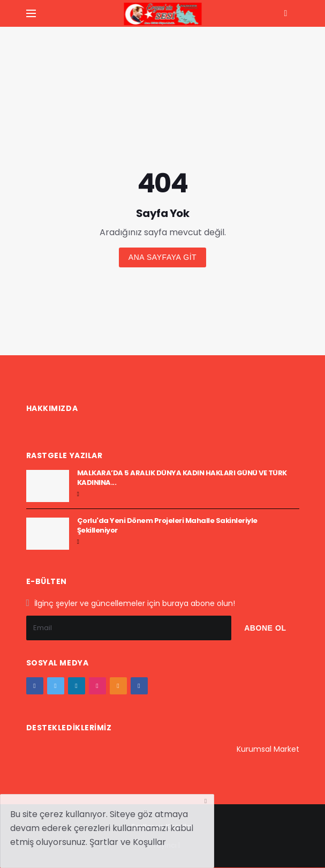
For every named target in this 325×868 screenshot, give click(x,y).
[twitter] (56, 686)
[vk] (139, 686)
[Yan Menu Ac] (31, 13)
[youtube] (118, 686)
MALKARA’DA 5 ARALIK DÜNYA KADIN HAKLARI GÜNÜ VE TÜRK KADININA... (182, 478)
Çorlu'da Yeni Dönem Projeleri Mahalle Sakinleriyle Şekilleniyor (167, 525)
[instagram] (97, 686)
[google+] (77, 686)
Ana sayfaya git (162, 257)
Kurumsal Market (268, 749)
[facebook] (35, 686)
